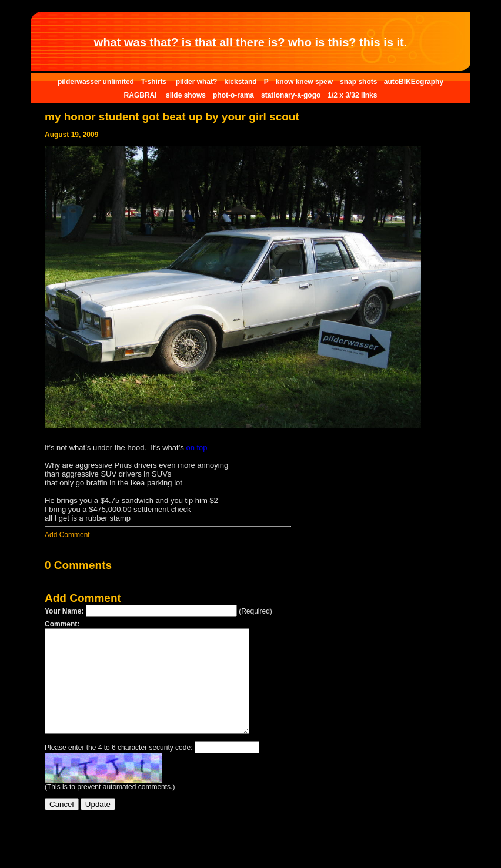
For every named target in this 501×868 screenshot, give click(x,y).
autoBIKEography (414, 82)
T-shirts (155, 82)
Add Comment (67, 535)
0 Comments (78, 565)
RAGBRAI (141, 95)
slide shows (186, 95)
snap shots (360, 82)
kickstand (240, 82)
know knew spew (304, 82)
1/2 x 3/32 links (352, 95)
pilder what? (197, 82)
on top (196, 448)
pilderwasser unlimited (96, 82)
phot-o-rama (233, 95)
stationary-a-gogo (291, 95)
